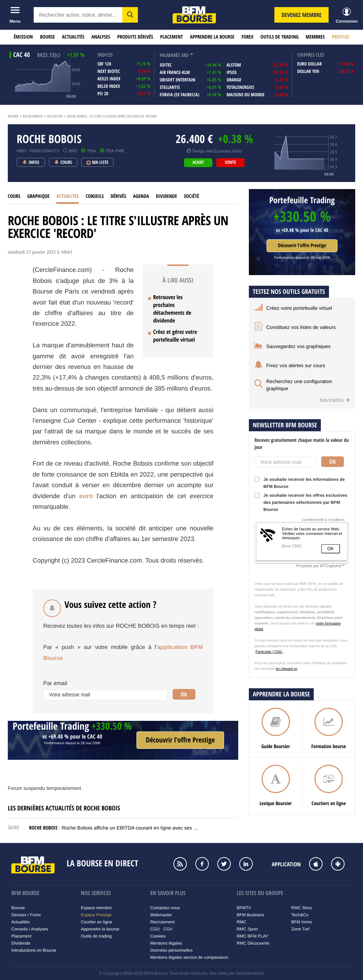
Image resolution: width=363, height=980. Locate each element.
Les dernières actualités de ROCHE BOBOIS (64, 808)
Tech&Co (300, 915)
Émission (23, 37)
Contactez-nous (165, 908)
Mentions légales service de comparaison (189, 957)
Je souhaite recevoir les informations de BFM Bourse (300, 483)
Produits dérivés (135, 37)
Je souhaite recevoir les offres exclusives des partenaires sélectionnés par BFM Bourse (301, 502)
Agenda (141, 196)
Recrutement (163, 922)
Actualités (73, 37)
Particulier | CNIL (269, 652)
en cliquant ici (287, 669)
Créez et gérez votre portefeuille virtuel (175, 336)
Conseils (95, 196)
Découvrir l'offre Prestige (302, 246)
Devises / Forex (26, 915)
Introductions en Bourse (34, 950)
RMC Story (302, 908)
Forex (247, 37)
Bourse (48, 37)
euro (86, 496)
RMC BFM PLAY (253, 936)
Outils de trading (280, 37)
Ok (184, 694)
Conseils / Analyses (30, 929)
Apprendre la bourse (212, 37)
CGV (168, 929)
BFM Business (250, 915)
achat (198, 163)
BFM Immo (302, 922)
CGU (155, 929)
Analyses (101, 37)
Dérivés (118, 196)
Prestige (340, 37)
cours (14, 196)
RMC (242, 922)
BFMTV (244, 908)
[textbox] (78, 15)
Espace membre (96, 908)
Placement (172, 37)
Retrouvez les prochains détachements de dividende (172, 309)
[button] (130, 15)
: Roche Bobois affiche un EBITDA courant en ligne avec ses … (114, 828)
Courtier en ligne (96, 922)
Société (192, 196)
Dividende (167, 196)
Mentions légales (166, 943)
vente (230, 163)
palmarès (170, 55)
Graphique (38, 196)
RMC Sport (247, 929)
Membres (315, 37)
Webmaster (161, 915)
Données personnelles (171, 950)
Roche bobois (33, 116)
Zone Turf (300, 929)
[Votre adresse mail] (105, 695)
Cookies (158, 936)
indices (105, 55)
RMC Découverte (253, 943)
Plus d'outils (335, 400)
